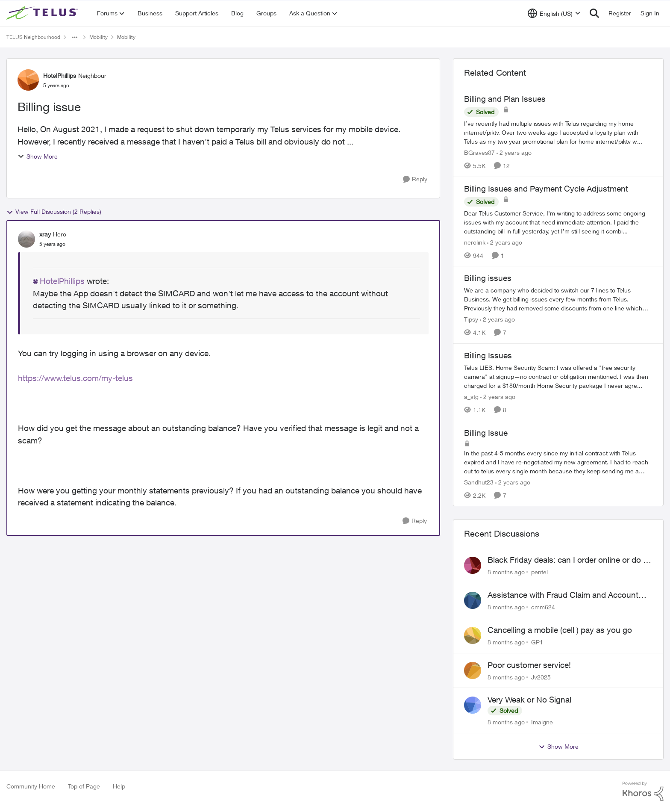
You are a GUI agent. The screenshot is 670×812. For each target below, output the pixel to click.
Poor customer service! (529, 665)
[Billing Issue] (558, 462)
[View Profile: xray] (26, 239)
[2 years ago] (514, 152)
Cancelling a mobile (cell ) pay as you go (560, 630)
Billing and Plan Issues (505, 99)
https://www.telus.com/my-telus (75, 378)
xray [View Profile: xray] (45, 234)
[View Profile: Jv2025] (473, 670)
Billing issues (488, 278)
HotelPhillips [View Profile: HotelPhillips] (60, 75)
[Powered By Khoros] (643, 791)
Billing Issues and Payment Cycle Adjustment (546, 189)
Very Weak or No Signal (529, 700)
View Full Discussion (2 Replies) (54, 212)
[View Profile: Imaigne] (473, 705)
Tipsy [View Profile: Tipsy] (471, 319)
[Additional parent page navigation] (75, 37)
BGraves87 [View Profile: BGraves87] (479, 152)
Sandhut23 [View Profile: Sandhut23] (479, 482)
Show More (38, 156)
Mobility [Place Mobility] (98, 37)
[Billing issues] (558, 299)
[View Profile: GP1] (473, 635)
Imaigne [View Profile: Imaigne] (542, 722)
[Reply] (415, 179)
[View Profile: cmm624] (473, 600)
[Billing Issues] (558, 376)
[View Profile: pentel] (473, 565)
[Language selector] (554, 13)
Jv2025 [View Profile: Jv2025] (541, 677)
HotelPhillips (62, 281)
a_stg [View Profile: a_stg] (471, 397)
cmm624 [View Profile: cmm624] (543, 607)
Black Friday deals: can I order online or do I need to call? (566, 560)
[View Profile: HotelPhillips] (28, 80)
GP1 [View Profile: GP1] (537, 642)
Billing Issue (486, 433)
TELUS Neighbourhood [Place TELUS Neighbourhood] (33, 37)
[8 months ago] (506, 572)
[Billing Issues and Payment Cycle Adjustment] (558, 222)
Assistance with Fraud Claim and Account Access (563, 595)
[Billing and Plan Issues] (558, 132)
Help (119, 786)
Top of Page (84, 786)
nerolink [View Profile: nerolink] (475, 242)
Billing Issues (488, 355)
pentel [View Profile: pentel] (539, 572)
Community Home (31, 786)
